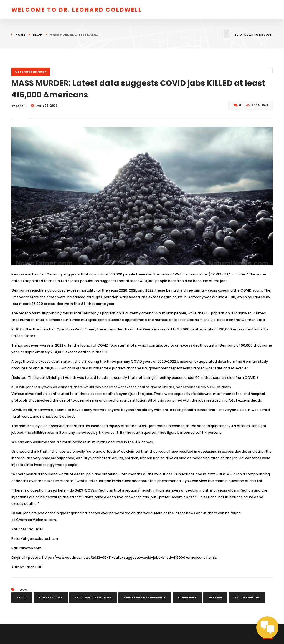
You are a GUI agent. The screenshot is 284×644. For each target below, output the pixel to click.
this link (256, 481)
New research (23, 274)
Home (20, 34)
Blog (37, 34)
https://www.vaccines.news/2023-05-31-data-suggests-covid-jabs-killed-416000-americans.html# (130, 557)
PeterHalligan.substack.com (35, 539)
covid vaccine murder (93, 597)
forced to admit (98, 378)
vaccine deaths (247, 597)
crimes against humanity (145, 597)
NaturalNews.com (26, 548)
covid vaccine (51, 597)
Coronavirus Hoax (31, 72)
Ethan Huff (34, 567)
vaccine (215, 597)
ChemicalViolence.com (36, 520)
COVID (22, 597)
